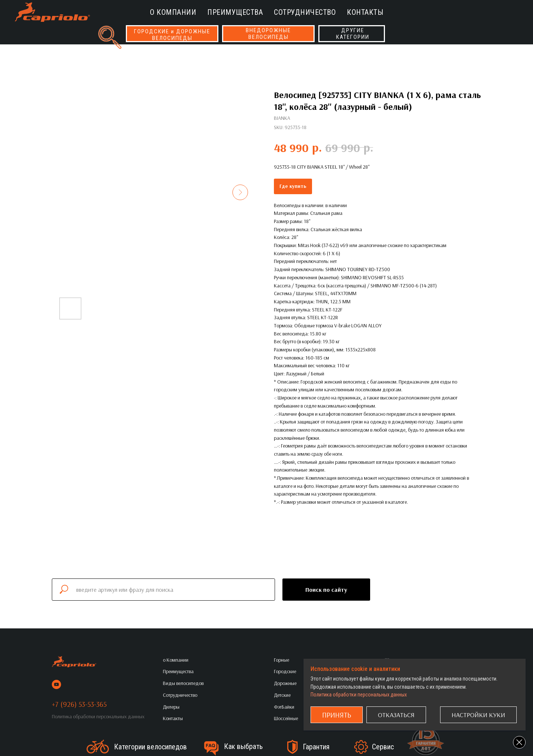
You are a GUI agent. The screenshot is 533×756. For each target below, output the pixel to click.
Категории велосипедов (150, 747)
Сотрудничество (305, 12)
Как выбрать (243, 746)
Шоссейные (286, 718)
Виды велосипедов (183, 683)
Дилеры (171, 707)
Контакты (365, 12)
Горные (281, 660)
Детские (282, 695)
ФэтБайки (284, 707)
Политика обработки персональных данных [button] (98, 716)
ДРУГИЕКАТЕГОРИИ (353, 34)
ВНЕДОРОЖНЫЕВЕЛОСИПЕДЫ (268, 34)
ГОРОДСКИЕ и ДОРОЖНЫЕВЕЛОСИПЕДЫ (172, 35)
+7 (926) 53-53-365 (79, 704)
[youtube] (56, 684)
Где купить (293, 186)
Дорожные (285, 683)
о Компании (173, 12)
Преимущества (235, 12)
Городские (285, 671)
